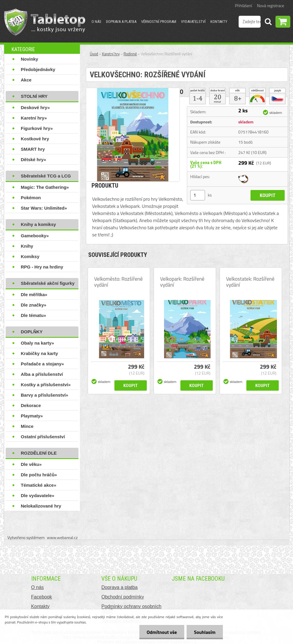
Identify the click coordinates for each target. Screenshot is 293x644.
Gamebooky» (35, 236)
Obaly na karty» (37, 343)
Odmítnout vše (162, 632)
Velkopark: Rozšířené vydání (182, 282)
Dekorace (31, 405)
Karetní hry (111, 54)
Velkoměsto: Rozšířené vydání (118, 282)
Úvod (94, 54)
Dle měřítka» (34, 294)
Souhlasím (205, 632)
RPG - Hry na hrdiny (42, 267)
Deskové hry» (35, 107)
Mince (27, 426)
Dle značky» (34, 305)
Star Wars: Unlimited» (44, 208)
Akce (26, 80)
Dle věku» (31, 464)
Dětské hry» (33, 160)
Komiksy (30, 256)
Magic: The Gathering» (45, 187)
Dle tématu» (33, 315)
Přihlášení (244, 6)
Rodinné (130, 54)
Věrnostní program (159, 22)
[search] (268, 23)
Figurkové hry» (37, 128)
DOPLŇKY (32, 332)
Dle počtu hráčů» (39, 475)
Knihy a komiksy (38, 224)
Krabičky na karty (39, 353)
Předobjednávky (38, 69)
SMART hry (33, 149)
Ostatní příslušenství (43, 437)
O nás (96, 22)
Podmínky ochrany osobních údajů (131, 609)
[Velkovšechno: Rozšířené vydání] (133, 90)
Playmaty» (32, 416)
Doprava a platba (121, 22)
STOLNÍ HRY (34, 96)
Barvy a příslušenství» (44, 395)
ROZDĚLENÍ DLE (39, 453)
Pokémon (31, 198)
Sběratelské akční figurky (48, 283)
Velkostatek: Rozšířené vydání (250, 282)
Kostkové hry (35, 139)
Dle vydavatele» (38, 495)
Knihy (27, 246)
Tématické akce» (38, 485)
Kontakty (219, 22)
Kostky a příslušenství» (46, 385)
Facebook (42, 597)
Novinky (29, 59)
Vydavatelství (193, 22)
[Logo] (45, 22)
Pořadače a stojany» (42, 364)
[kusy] (198, 195)
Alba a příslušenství (42, 374)
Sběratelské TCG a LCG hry (46, 177)
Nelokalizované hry (41, 506)
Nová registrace (271, 6)
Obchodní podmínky (123, 597)
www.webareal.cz (62, 537)
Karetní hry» (34, 118)
